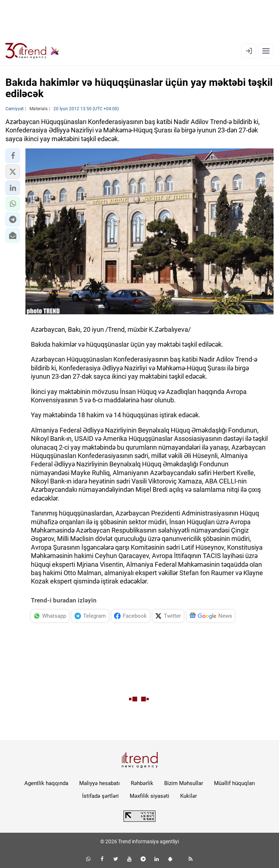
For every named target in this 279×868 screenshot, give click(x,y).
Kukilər (189, 796)
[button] (13, 156)
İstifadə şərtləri (100, 796)
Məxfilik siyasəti (149, 796)
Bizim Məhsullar (184, 783)
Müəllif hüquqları (234, 783)
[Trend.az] (32, 51)
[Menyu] (266, 51)
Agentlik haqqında (46, 783)
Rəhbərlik (142, 783)
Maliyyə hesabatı (100, 783)
